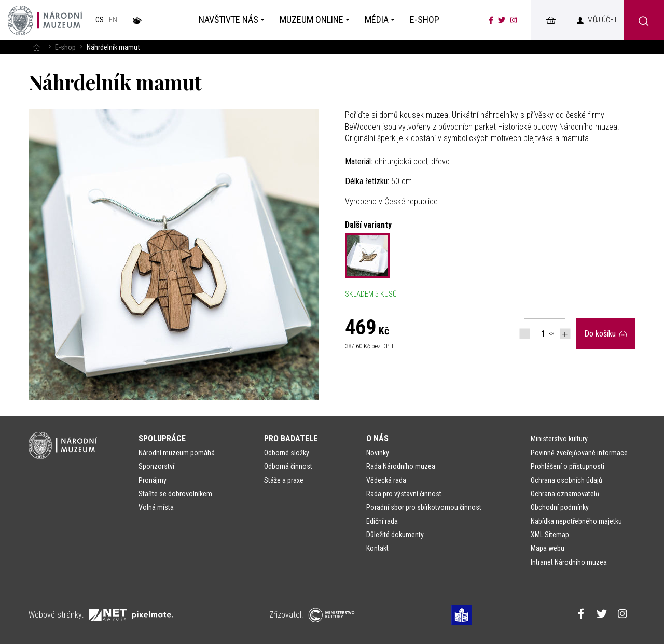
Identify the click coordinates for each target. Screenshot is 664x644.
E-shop (65, 47)
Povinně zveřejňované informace (579, 453)
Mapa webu (548, 548)
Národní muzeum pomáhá (177, 453)
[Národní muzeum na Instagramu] (514, 20)
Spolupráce (162, 438)
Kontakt (377, 548)
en (113, 20)
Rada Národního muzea (401, 466)
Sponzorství (156, 466)
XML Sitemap (550, 535)
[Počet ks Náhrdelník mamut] (537, 334)
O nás (377, 438)
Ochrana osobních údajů (566, 480)
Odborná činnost (288, 466)
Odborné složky (287, 453)
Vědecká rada (386, 480)
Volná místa (156, 507)
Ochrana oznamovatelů (565, 494)
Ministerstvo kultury (559, 439)
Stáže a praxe (284, 480)
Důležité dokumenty (395, 535)
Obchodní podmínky (560, 507)
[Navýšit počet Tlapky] (565, 334)
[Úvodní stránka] (45, 20)
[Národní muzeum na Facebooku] (491, 20)
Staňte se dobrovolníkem (175, 494)
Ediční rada (382, 521)
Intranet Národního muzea (569, 562)
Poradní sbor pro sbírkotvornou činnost (424, 507)
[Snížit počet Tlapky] (525, 334)
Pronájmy (153, 480)
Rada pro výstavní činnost (404, 494)
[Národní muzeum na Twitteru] (502, 20)
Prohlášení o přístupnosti (568, 466)
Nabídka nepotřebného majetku (576, 521)
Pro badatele (291, 438)
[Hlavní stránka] (36, 47)
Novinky (378, 453)
